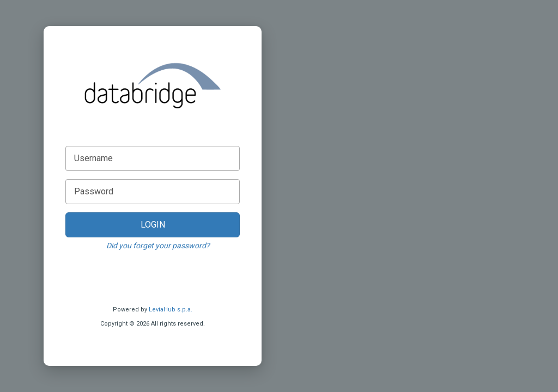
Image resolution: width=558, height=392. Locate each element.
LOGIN (153, 225)
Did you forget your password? (158, 246)
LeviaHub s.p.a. (171, 310)
